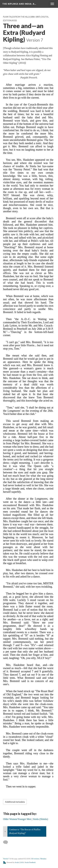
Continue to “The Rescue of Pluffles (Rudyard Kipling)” (25, 831)
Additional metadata (15, 802)
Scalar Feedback (30, 862)
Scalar (17, 862)
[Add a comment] (7, 842)
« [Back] (5, 831)
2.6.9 (22, 862)
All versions (35, 859)
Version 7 (6, 859)
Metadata (43, 859)
